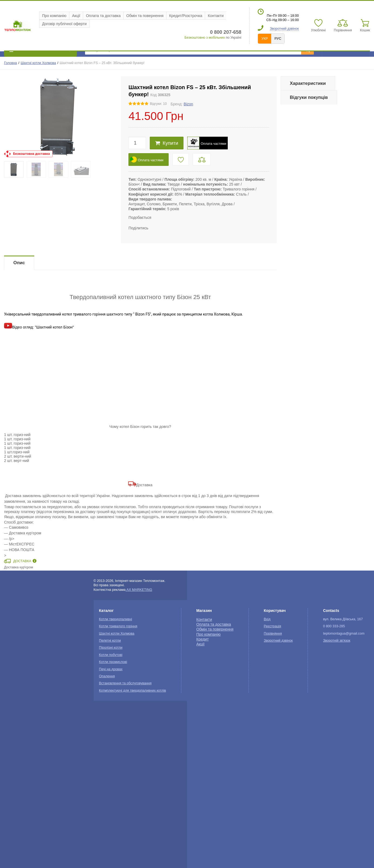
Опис (19, 263)
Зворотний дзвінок (284, 29)
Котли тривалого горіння (118, 626)
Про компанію (54, 16)
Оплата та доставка (103, 16)
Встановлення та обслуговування (125, 683)
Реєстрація (273, 626)
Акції (76, 16)
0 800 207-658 (226, 32)
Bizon (188, 104)
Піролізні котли (111, 648)
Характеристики (308, 83)
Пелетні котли (110, 641)
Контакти (216, 16)
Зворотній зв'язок (337, 641)
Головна (11, 63)
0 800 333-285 (334, 626)
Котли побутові (111, 655)
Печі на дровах (111, 669)
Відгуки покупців (309, 97)
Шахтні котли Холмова (38, 63)
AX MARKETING (139, 590)
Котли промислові (113, 662)
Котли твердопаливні (115, 619)
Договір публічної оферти (64, 24)
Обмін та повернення (145, 16)
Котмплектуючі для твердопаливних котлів (132, 691)
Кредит (203, 639)
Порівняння (273, 634)
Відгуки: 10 (158, 104)
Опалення (107, 676)
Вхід (267, 619)
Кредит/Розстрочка (186, 16)
